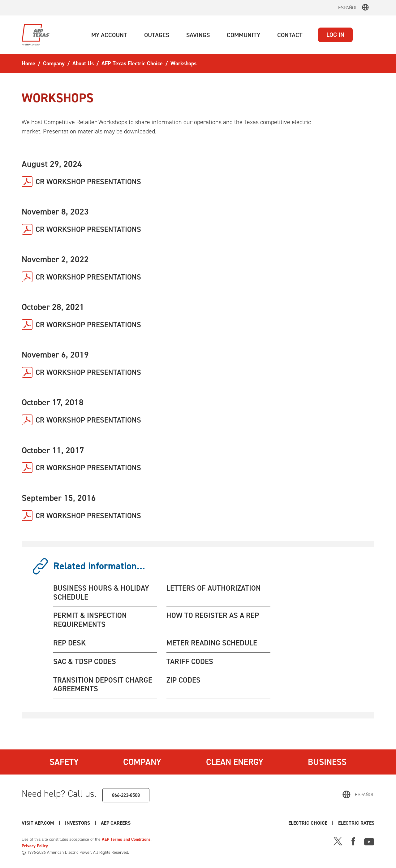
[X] (338, 841)
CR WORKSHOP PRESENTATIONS (88, 182)
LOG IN (335, 35)
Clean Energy (235, 762)
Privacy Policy (35, 846)
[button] (109, 35)
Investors (77, 823)
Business (327, 762)
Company (142, 762)
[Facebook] (353, 841)
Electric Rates (356, 823)
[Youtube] (369, 841)
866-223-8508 (126, 795)
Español (348, 8)
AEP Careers (116, 823)
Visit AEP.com (38, 823)
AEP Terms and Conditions (126, 839)
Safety (64, 762)
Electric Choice (308, 823)
